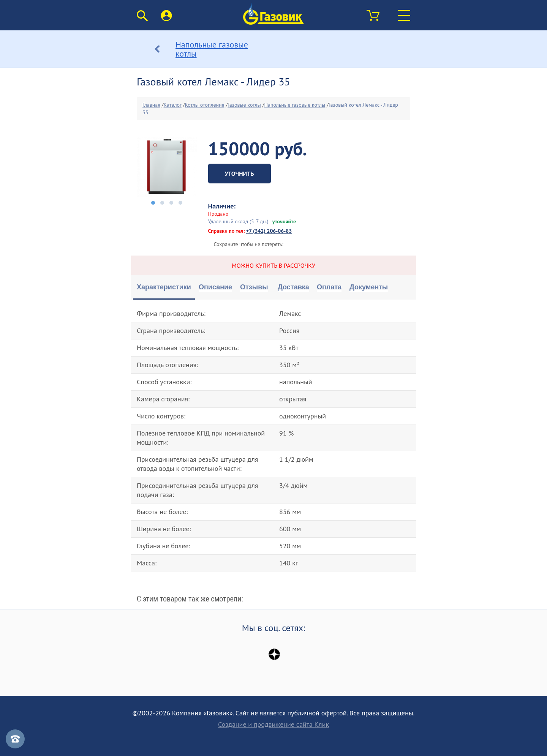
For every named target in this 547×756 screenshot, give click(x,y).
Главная (151, 105)
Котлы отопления (205, 105)
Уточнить (240, 174)
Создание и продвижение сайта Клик (273, 724)
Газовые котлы (244, 105)
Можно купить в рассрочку (273, 265)
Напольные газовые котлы (295, 105)
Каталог (173, 105)
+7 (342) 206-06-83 (269, 231)
